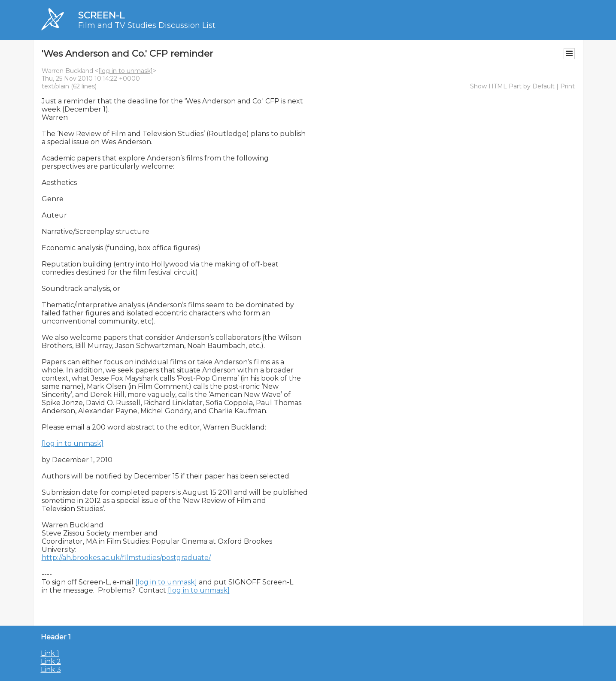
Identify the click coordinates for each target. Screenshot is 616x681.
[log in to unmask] (126, 71)
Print (567, 86)
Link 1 (50, 653)
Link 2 (51, 661)
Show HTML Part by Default (512, 86)
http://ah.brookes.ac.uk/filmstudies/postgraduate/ (126, 558)
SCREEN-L (101, 15)
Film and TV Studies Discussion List (147, 25)
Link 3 (51, 670)
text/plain (55, 86)
